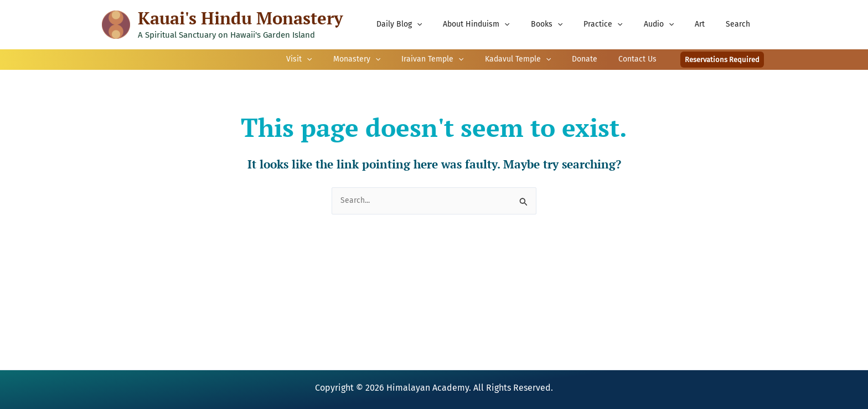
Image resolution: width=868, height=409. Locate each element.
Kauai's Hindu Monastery (240, 18)
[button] (722, 60)
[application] (453, 24)
